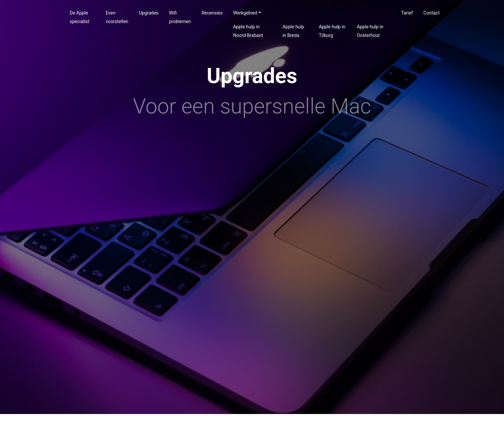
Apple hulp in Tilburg (332, 31)
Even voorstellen (117, 17)
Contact (432, 13)
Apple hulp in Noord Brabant (248, 31)
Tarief (407, 13)
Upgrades (148, 13)
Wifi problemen (180, 17)
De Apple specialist (80, 17)
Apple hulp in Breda (293, 31)
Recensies (212, 13)
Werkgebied (245, 13)
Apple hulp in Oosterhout (370, 31)
